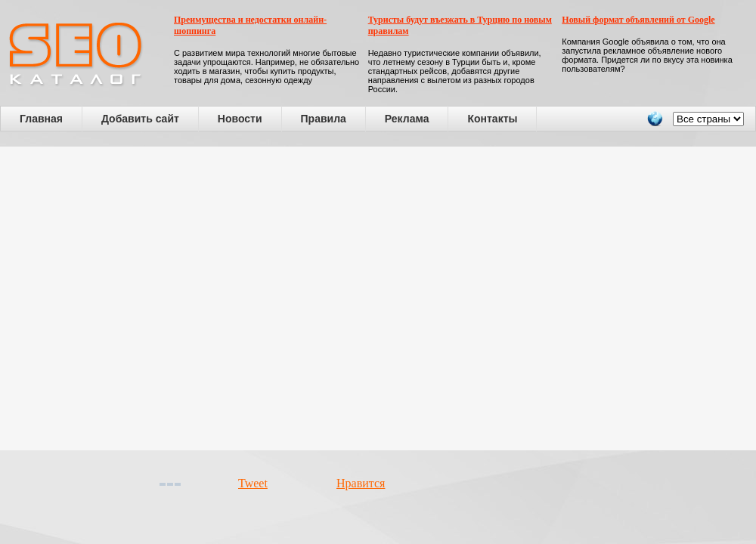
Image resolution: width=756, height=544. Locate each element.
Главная (41, 119)
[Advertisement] (144, 298)
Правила (324, 119)
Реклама (407, 119)
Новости (240, 119)
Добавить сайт (140, 119)
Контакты (492, 119)
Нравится (361, 483)
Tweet (253, 483)
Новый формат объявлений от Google (638, 20)
